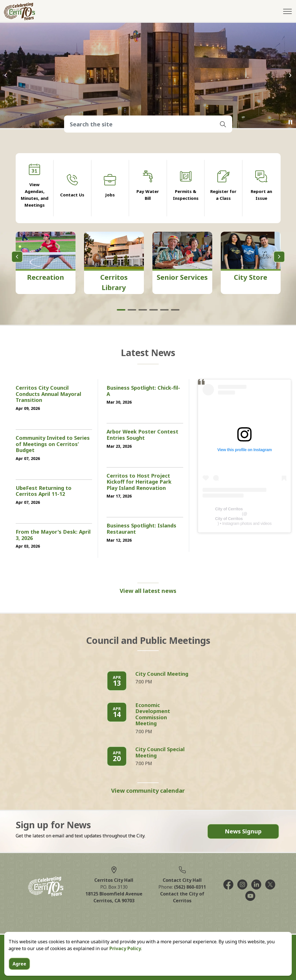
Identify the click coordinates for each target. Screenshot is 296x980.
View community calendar (148, 791)
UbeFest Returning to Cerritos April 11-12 (44, 491)
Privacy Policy (125, 948)
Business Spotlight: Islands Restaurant (141, 529)
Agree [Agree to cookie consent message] (19, 964)
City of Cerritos (229, 509)
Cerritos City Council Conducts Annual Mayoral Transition (48, 394)
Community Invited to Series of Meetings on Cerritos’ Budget (53, 444)
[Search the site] (148, 124)
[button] (223, 124)
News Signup (243, 831)
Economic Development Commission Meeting (153, 715)
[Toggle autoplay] (290, 122)
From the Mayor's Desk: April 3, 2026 (53, 535)
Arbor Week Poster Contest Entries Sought (142, 435)
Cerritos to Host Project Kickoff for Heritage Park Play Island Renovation (139, 482)
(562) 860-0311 (190, 887)
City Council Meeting (162, 674)
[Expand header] (287, 11)
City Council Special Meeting (160, 753)
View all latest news (148, 591)
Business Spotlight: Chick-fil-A (143, 391)
